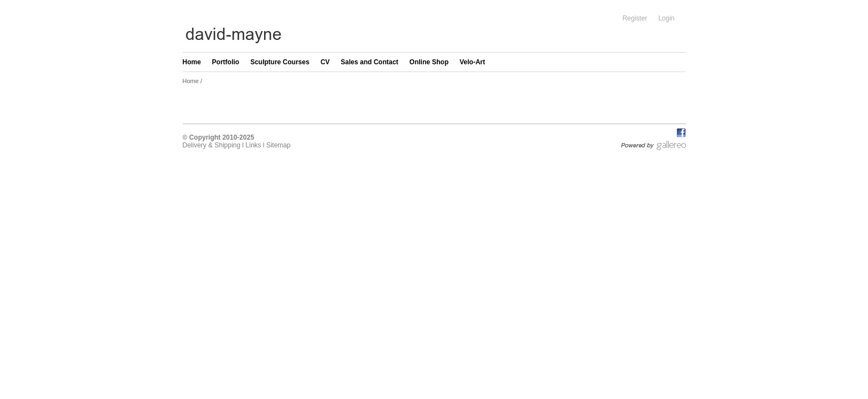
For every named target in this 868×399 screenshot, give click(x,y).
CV (325, 62)
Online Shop (429, 62)
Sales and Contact (370, 62)
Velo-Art (472, 62)
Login (666, 18)
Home (192, 62)
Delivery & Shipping (212, 145)
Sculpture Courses (280, 62)
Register (635, 18)
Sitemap (278, 145)
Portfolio (226, 62)
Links (254, 145)
